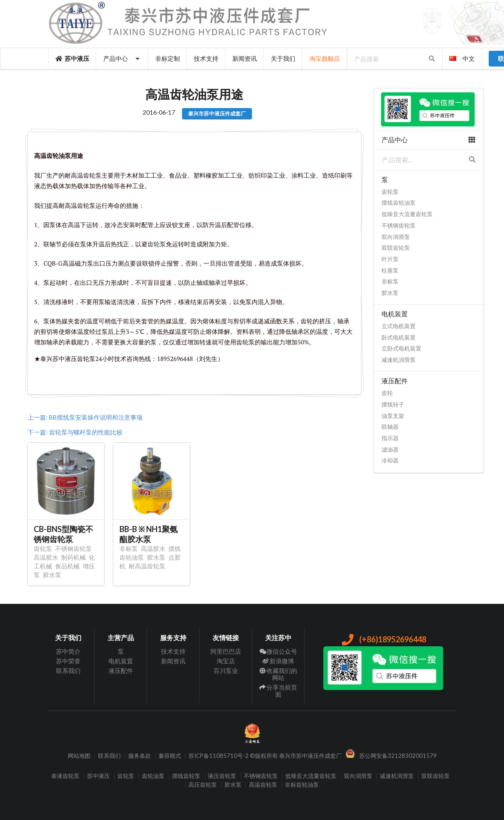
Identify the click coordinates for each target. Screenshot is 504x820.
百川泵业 (226, 671)
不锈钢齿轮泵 (73, 548)
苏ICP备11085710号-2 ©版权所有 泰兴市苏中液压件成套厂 (265, 756)
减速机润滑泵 (399, 360)
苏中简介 (68, 652)
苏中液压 (73, 58)
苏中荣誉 (68, 661)
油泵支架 (393, 416)
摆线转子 (393, 404)
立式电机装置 (399, 326)
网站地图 (79, 756)
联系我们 (68, 671)
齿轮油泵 (153, 776)
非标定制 (168, 58)
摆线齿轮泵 (186, 776)
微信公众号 (278, 652)
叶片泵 (390, 259)
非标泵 (129, 548)
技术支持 (206, 58)
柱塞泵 (390, 270)
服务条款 (140, 756)
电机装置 (121, 661)
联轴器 (390, 427)
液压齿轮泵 (222, 776)
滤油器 (390, 449)
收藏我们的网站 (278, 674)
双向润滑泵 (396, 237)
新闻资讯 (245, 58)
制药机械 (73, 557)
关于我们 (283, 58)
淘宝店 (226, 661)
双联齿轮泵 (396, 248)
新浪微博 (278, 661)
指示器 (390, 438)
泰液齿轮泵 (65, 776)
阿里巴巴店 (226, 652)
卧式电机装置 (399, 337)
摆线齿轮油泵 (399, 203)
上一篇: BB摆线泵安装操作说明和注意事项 (85, 417)
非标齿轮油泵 (302, 785)
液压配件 (121, 671)
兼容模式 (170, 756)
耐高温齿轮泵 (147, 566)
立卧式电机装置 (401, 348)
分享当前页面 (278, 691)
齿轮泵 (43, 548)
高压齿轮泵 (203, 785)
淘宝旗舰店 (325, 58)
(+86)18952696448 (383, 639)
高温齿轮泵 (263, 785)
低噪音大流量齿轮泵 (407, 214)
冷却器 (390, 460)
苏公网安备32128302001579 (398, 756)
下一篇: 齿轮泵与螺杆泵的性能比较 (75, 432)
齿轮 (387, 393)
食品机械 (67, 566)
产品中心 (122, 58)
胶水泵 (52, 575)
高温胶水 (46, 557)
